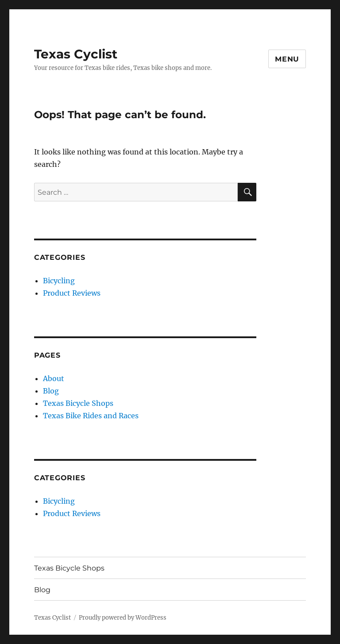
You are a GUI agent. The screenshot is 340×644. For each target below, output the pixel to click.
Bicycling (59, 281)
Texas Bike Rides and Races (91, 416)
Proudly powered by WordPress (123, 618)
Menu (287, 59)
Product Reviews (72, 293)
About (54, 378)
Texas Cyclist (76, 54)
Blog (51, 391)
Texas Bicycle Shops (78, 403)
